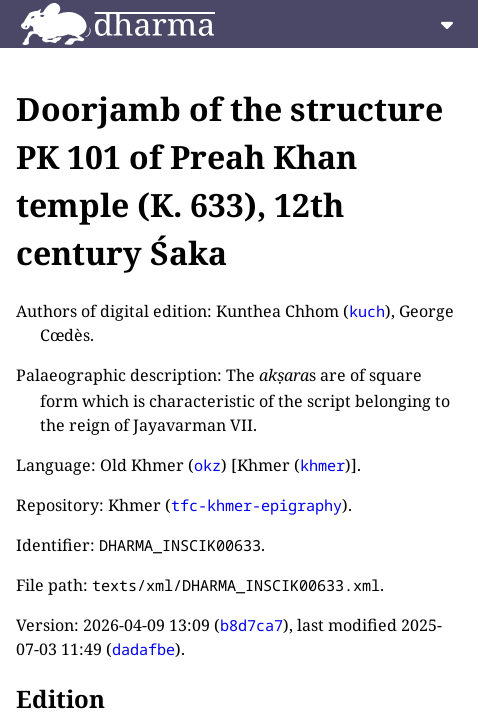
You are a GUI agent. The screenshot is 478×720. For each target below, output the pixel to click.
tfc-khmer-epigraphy (256, 505)
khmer (322, 465)
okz (207, 465)
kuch (367, 311)
